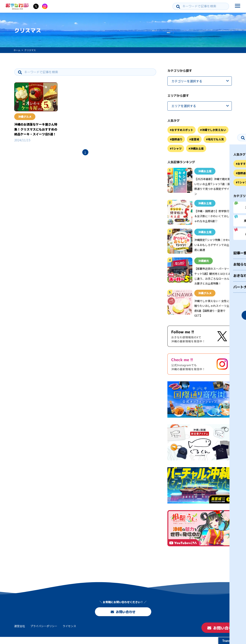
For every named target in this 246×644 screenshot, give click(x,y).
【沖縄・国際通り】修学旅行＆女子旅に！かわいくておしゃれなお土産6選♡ (212, 216)
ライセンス (69, 633)
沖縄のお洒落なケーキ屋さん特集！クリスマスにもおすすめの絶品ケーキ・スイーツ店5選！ (36, 129)
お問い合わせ (123, 616)
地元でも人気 (216, 139)
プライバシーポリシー (44, 633)
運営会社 (20, 633)
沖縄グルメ (25, 117)
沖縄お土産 (197, 148)
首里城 (195, 139)
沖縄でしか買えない (214, 130)
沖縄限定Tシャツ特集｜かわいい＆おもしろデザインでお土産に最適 (213, 245)
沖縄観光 (204, 261)
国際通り (177, 139)
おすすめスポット (182, 130)
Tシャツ (177, 148)
